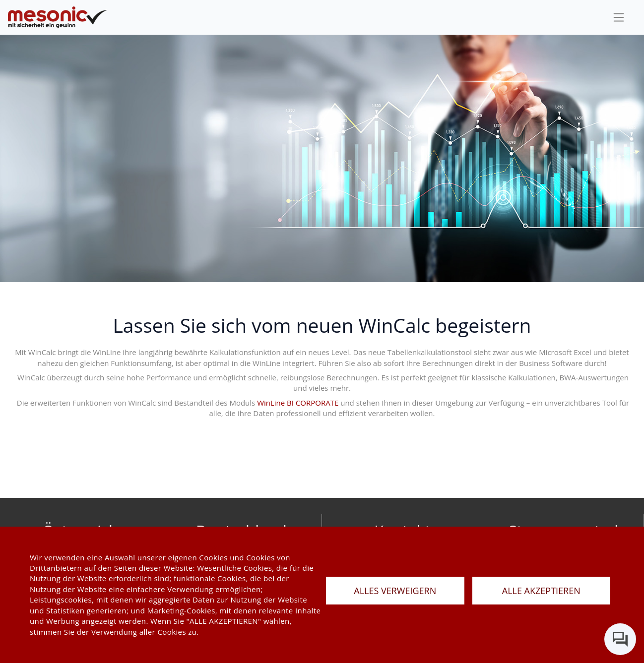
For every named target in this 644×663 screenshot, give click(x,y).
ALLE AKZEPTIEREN (541, 591)
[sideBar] (619, 17)
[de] (58, 18)
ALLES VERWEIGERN (395, 591)
